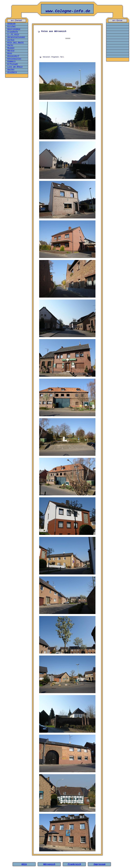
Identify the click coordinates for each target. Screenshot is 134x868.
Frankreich (74, 864)
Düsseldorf (13, 56)
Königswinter (14, 59)
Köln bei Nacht (16, 43)
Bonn (10, 53)
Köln (24, 864)
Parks (10, 45)
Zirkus (11, 40)
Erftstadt (13, 64)
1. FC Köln (13, 35)
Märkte (11, 51)
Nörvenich (49, 864)
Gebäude (11, 24)
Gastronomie (14, 29)
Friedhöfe (13, 32)
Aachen (11, 70)
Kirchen (11, 26)
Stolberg (12, 72)
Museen (11, 48)
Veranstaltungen (16, 37)
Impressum (99, 864)
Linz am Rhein (15, 67)
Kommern (11, 61)
